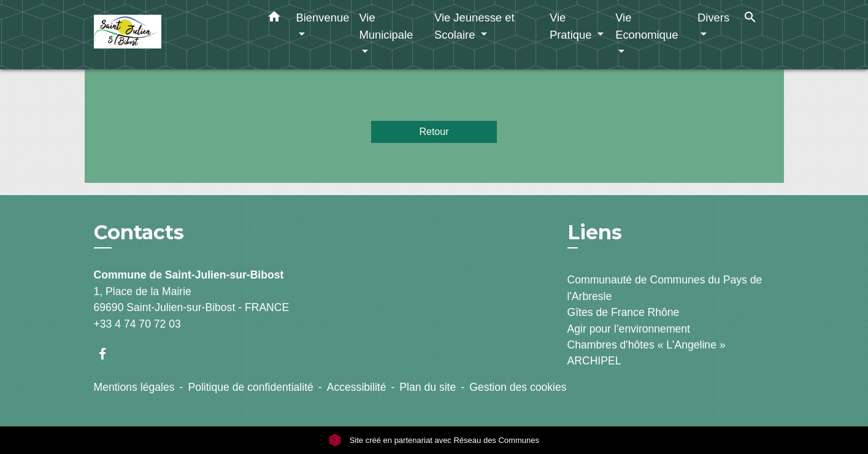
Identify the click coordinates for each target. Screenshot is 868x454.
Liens (595, 232)
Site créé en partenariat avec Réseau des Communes (434, 440)
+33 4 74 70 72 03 (137, 324)
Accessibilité (357, 387)
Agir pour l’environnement (629, 329)
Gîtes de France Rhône (624, 312)
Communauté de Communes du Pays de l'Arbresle (665, 288)
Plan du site (428, 387)
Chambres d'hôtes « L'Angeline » (647, 345)
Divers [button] (713, 17)
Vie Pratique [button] (572, 26)
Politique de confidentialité (250, 387)
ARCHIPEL (594, 361)
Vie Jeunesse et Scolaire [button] (474, 26)
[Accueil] (171, 35)
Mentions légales (134, 387)
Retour (434, 132)
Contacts (139, 233)
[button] (274, 19)
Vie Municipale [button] (386, 26)
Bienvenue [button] (323, 17)
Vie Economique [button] (647, 26)
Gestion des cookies (518, 387)
